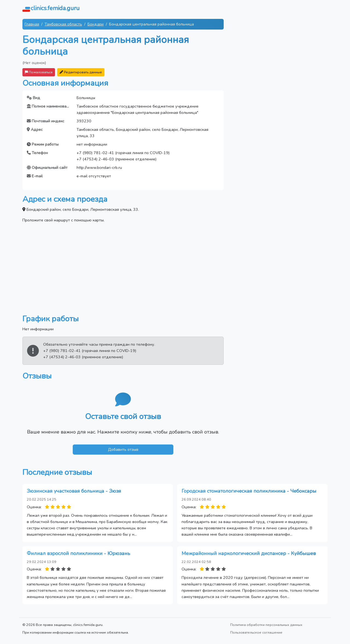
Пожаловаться (39, 72)
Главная (32, 24)
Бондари (96, 24)
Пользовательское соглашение (256, 632)
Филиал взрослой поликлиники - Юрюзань (78, 553)
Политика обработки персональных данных (266, 625)
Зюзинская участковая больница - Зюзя (74, 491)
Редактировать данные (81, 72)
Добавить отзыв (123, 449)
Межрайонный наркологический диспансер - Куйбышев (249, 553)
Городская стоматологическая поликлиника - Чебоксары (249, 491)
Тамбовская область (63, 24)
